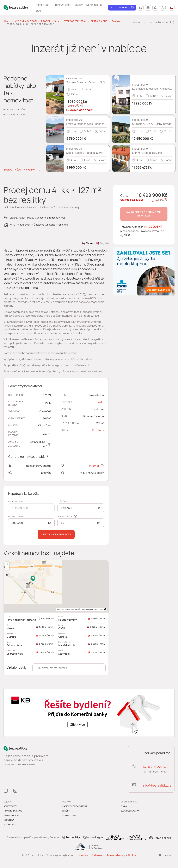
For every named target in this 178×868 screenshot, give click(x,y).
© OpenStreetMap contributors (91, 609)
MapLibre (60, 609)
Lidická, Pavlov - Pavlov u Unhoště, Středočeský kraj (37, 218)
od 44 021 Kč (153, 227)
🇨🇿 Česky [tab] (88, 243)
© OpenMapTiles (72, 609)
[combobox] (69, 668)
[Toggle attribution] (105, 609)
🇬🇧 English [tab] (102, 243)
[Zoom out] (7, 568)
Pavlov (116, 21)
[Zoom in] (7, 564)
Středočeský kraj (75, 21)
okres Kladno (99, 21)
